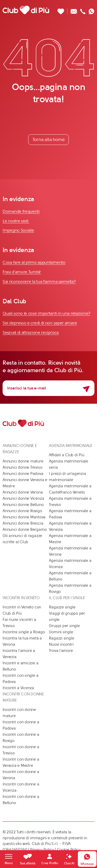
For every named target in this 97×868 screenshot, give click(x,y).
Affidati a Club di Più (66, 455)
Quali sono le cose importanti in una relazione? (46, 313)
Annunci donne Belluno (23, 505)
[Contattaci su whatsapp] (92, 10)
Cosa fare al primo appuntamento (34, 262)
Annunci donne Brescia (23, 523)
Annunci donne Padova (23, 474)
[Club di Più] (26, 10)
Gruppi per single (64, 626)
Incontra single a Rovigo (24, 632)
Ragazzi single (61, 638)
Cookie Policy (69, 850)
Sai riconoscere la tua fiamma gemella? (39, 281)
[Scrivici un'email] (74, 10)
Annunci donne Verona (23, 492)
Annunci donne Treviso (22, 467)
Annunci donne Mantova (24, 517)
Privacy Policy (42, 850)
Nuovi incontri (61, 644)
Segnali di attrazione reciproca (31, 332)
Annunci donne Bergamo (25, 529)
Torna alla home (49, 139)
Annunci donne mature (23, 461)
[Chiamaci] (83, 10)
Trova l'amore (61, 651)
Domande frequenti (21, 211)
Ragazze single (62, 607)
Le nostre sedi (16, 221)
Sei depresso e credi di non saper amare (40, 323)
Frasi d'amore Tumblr (22, 272)
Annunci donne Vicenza (23, 498)
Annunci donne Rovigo (22, 511)
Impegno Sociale (18, 230)
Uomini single (61, 632)
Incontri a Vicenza (18, 688)
